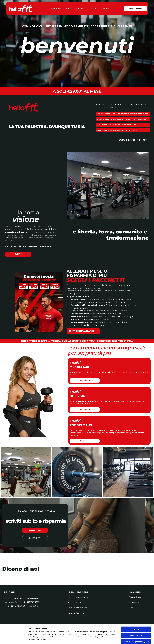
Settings (108, 640)
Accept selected (136, 617)
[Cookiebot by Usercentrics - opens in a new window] (14, 640)
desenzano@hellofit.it (14, 598)
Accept (136, 611)
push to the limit (133, 140)
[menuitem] (55, 9)
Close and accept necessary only (136, 624)
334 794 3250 (33, 602)
